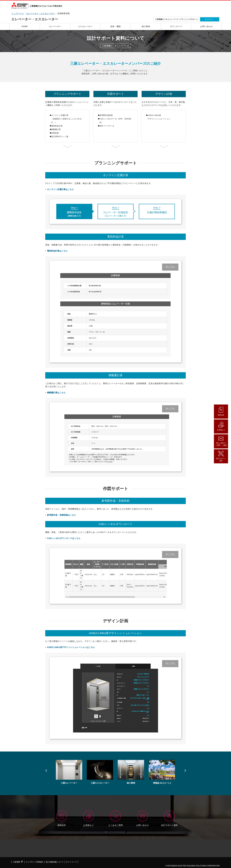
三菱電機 (18, 862)
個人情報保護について (55, 862)
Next (185, 771)
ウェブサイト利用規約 (34, 862)
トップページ (18, 13)
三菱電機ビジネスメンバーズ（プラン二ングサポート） (177, 19)
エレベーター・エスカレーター (41, 13)
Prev (46, 771)
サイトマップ (71, 862)
